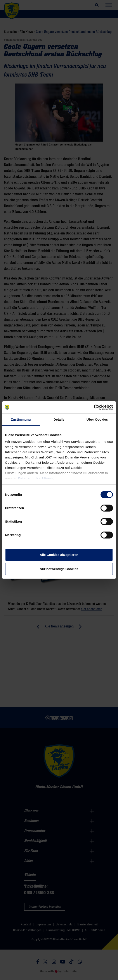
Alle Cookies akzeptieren (59, 555)
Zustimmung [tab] (21, 419)
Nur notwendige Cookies (59, 569)
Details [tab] (59, 419)
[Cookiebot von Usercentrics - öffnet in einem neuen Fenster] (94, 407)
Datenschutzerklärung (36, 478)
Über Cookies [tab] (97, 419)
